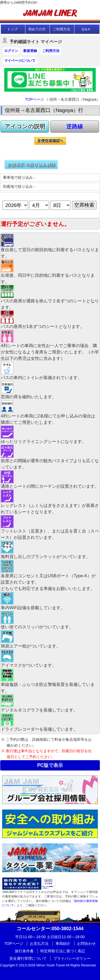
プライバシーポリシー (72, 958)
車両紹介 (63, 944)
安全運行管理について (28, 958)
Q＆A (86, 29)
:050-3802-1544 (50, 929)
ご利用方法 (61, 29)
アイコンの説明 (25, 126)
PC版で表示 (50, 765)
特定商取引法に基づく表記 (63, 951)
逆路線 (75, 126)
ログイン (11, 51)
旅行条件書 (24, 951)
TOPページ (35, 99)
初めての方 (37, 29)
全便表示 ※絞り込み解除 (31, 165)
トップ (12, 29)
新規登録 (30, 51)
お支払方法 (39, 944)
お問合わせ (86, 944)
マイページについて (20, 61)
